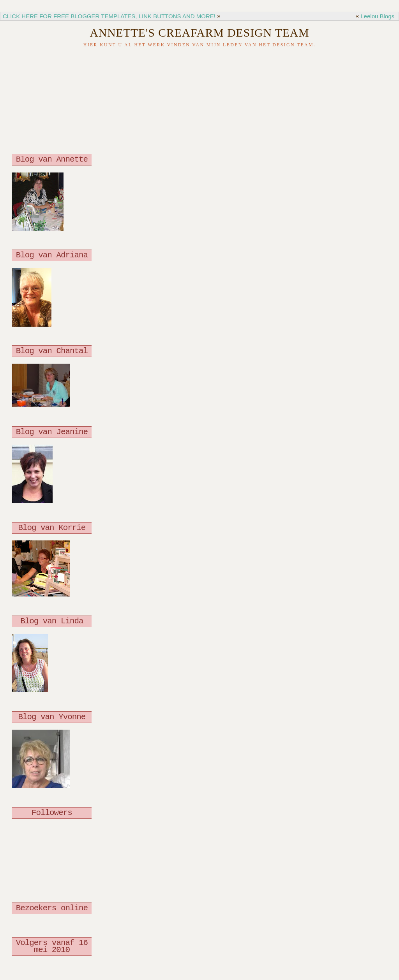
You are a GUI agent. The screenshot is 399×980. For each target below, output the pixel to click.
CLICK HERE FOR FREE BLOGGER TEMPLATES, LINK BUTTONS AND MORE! (109, 16)
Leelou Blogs (377, 16)
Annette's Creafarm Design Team (199, 33)
